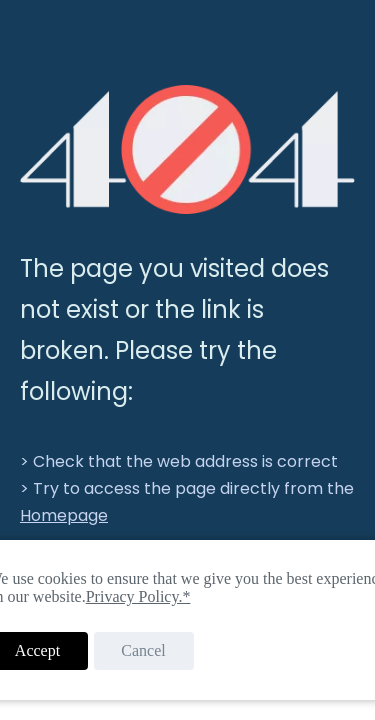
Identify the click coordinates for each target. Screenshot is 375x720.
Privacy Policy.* (138, 596)
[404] (187, 149)
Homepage (64, 515)
